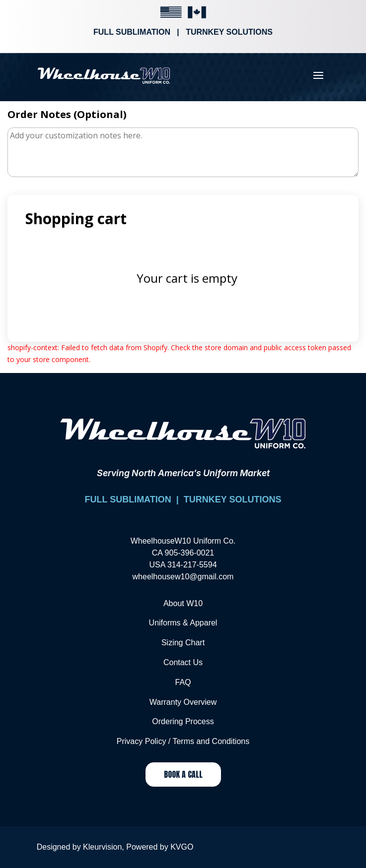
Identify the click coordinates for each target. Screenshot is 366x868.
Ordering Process (183, 721)
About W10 (183, 603)
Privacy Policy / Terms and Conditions (183, 741)
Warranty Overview (183, 702)
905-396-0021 (190, 553)
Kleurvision (102, 847)
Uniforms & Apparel (183, 623)
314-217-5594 (192, 565)
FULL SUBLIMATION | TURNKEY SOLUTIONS (183, 499)
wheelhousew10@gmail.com (183, 577)
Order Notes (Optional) (67, 114)
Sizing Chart (183, 643)
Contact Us (183, 662)
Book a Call (183, 774)
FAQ (183, 682)
